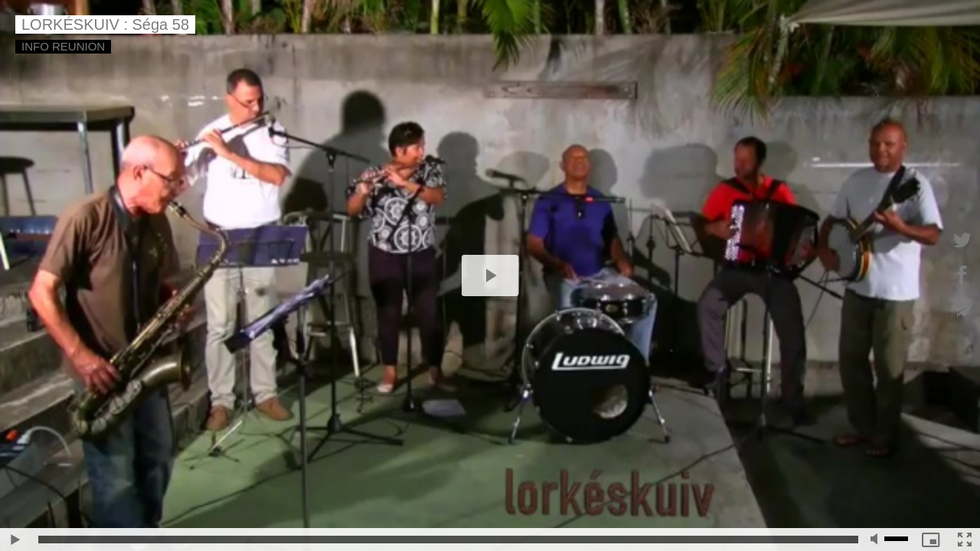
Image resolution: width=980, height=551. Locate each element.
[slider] (448, 540)
